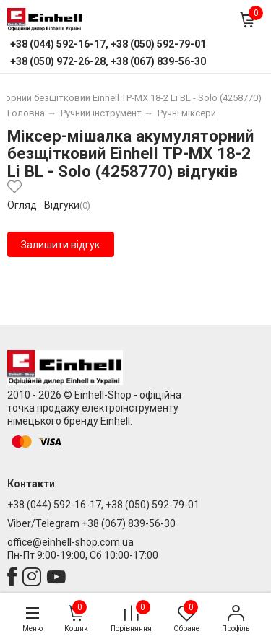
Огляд (22, 205)
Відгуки (62, 205)
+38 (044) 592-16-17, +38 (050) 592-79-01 (103, 505)
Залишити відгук (60, 245)
